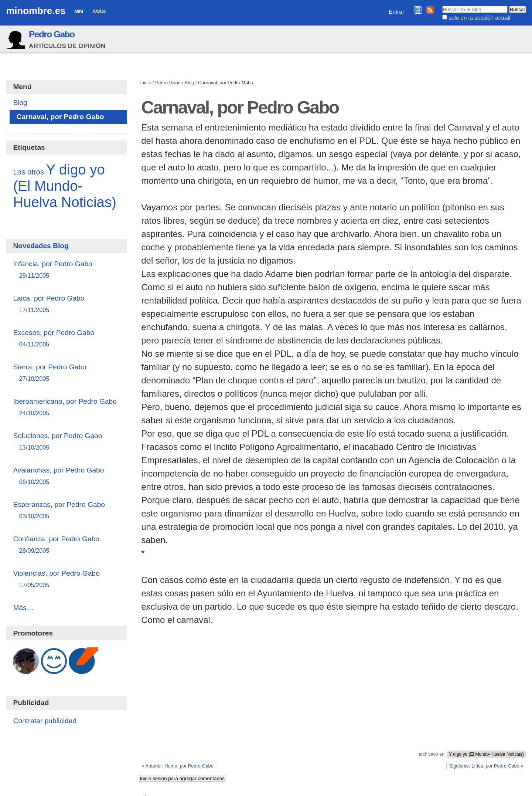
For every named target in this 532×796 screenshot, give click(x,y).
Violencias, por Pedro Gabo (66, 580)
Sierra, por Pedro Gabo (66, 373)
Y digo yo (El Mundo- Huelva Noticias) (486, 754)
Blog (190, 83)
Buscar (442, 6)
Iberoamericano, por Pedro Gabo (66, 408)
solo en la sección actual (479, 18)
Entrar (396, 12)
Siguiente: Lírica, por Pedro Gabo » (486, 766)
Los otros (28, 172)
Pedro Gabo (52, 34)
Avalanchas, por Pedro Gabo (66, 476)
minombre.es (36, 11)
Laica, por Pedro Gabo (66, 304)
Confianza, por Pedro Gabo (66, 545)
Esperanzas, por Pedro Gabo (66, 511)
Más (99, 11)
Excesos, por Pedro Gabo (66, 339)
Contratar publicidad (45, 721)
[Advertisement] (332, 696)
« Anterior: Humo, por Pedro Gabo (178, 766)
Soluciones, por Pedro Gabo (66, 442)
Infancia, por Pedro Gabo (66, 270)
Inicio (146, 83)
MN (79, 11)
